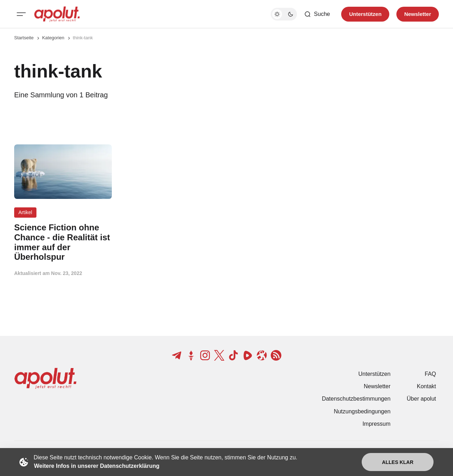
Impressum (376, 424)
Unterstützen (375, 374)
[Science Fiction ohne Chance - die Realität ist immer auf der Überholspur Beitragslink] (63, 242)
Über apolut (421, 399)
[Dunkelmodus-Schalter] (284, 14)
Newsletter (377, 386)
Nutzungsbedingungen (362, 411)
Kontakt (426, 386)
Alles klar (398, 462)
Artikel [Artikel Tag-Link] (25, 212)
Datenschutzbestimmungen (356, 399)
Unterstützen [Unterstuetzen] (365, 14)
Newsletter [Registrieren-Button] (418, 14)
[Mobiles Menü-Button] (21, 14)
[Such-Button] (317, 14)
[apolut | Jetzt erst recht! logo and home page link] (57, 14)
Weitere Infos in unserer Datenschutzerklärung (97, 466)
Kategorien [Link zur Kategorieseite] (53, 38)
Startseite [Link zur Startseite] (24, 38)
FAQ (430, 374)
